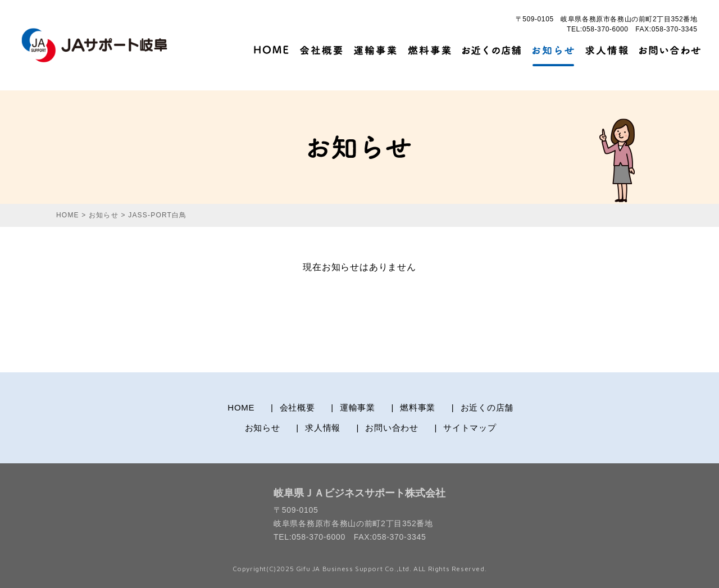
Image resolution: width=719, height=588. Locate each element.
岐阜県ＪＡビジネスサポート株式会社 (359, 493)
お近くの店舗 (487, 407)
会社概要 (297, 407)
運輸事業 (358, 407)
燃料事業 (418, 407)
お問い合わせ (392, 428)
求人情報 (323, 428)
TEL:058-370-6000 (598, 29)
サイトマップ (470, 428)
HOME (241, 407)
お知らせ (263, 428)
